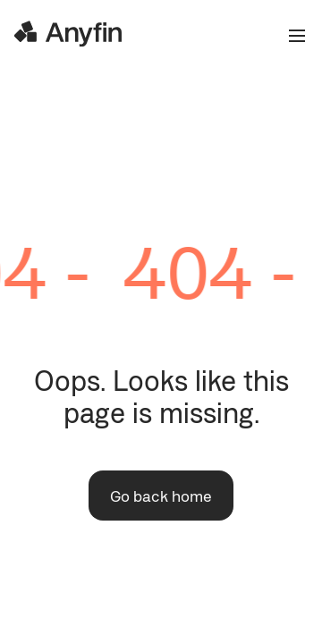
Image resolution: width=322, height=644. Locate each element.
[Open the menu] (290, 36)
